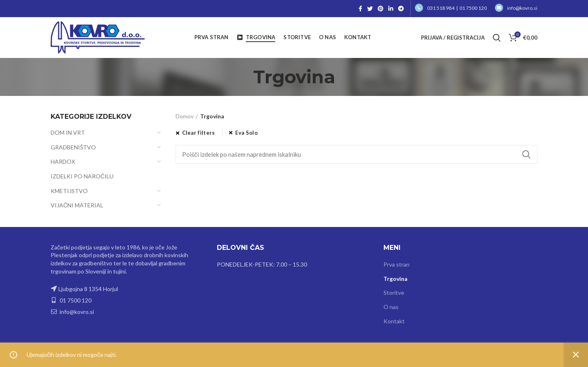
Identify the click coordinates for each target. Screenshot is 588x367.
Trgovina (395, 279)
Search (526, 154)
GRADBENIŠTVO (73, 147)
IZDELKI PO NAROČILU (82, 176)
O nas (391, 307)
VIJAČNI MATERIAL (77, 205)
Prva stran (396, 264)
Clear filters (199, 133)
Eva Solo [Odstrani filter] (246, 133)
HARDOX (63, 161)
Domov (185, 116)
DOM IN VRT (68, 132)
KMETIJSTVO (69, 191)
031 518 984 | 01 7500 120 (451, 8)
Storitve (394, 292)
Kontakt (394, 321)
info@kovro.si (516, 8)
